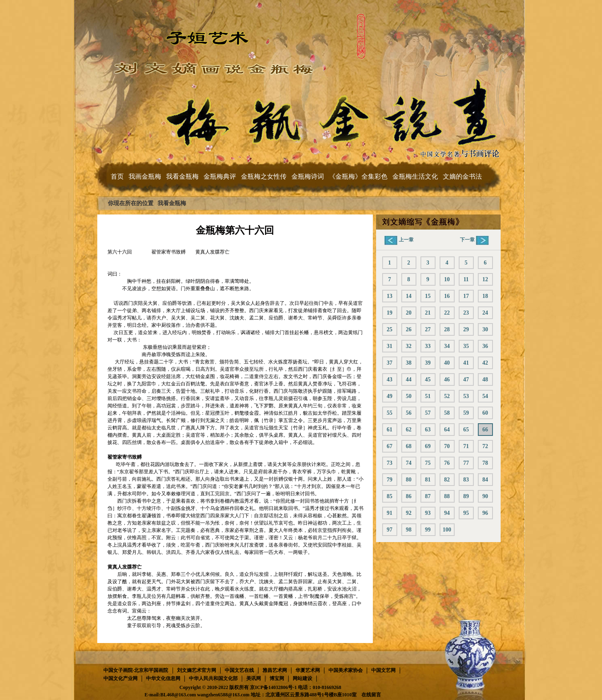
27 (428, 329)
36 (485, 346)
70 (447, 446)
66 (485, 430)
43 (390, 380)
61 (390, 430)
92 (409, 513)
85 (390, 496)
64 (447, 430)
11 (466, 279)
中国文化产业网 (120, 678)
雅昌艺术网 (275, 670)
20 (409, 313)
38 (409, 363)
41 (466, 363)
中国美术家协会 (346, 670)
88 (447, 496)
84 (485, 480)
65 (466, 430)
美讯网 (254, 678)
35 (466, 346)
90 (485, 496)
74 (409, 463)
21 (428, 313)
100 (447, 530)
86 (409, 496)
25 (390, 329)
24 (485, 313)
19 (390, 313)
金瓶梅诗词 (308, 176)
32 (409, 346)
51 (428, 396)
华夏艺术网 (308, 670)
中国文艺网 (383, 670)
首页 (117, 176)
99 (428, 530)
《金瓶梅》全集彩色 (358, 176)
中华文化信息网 (163, 678)
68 (409, 446)
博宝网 (277, 678)
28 (447, 329)
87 (428, 496)
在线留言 (371, 695)
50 (409, 396)
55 (390, 413)
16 (447, 296)
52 (447, 396)
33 (428, 346)
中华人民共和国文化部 (213, 678)
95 (466, 513)
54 (485, 396)
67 (390, 446)
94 (447, 513)
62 (409, 430)
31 (390, 346)
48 (485, 380)
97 (390, 530)
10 (447, 279)
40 (447, 363)
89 (466, 496)
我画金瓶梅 (145, 176)
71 (466, 446)
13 (390, 296)
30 (485, 329)
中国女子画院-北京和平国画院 (136, 670)
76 (447, 463)
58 (447, 413)
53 (466, 396)
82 (447, 480)
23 (466, 313)
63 (428, 430)
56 (409, 413)
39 (428, 363)
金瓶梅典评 (220, 176)
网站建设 (302, 678)
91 (390, 513)
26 (409, 329)
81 (428, 480)
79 (390, 480)
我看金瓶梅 (182, 176)
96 (485, 513)
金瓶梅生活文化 (415, 176)
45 (428, 380)
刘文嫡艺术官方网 (197, 670)
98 (409, 530)
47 (466, 380)
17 (466, 296)
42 (485, 363)
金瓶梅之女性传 (264, 176)
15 (428, 296)
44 (409, 380)
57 (428, 413)
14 (409, 296)
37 (390, 363)
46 (447, 380)
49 (390, 396)
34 (447, 346)
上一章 (399, 240)
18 (485, 296)
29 (466, 329)
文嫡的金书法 (462, 176)
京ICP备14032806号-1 (273, 687)
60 (485, 413)
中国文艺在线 (239, 670)
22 (447, 313)
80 (409, 480)
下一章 (474, 240)
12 (485, 279)
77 (466, 463)
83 (466, 480)
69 (428, 446)
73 (390, 463)
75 (428, 463)
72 (485, 446)
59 (466, 413)
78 (485, 463)
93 (428, 513)
